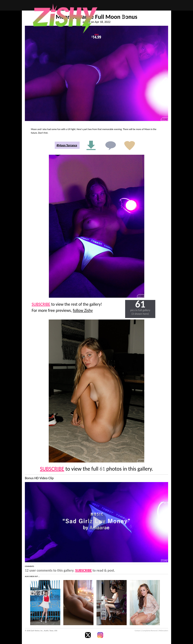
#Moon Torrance (67, 145)
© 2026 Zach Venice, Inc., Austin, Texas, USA (41, 631)
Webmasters (164, 631)
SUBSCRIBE (41, 304)
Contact (138, 631)
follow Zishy (83, 310)
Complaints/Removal (150, 631)
